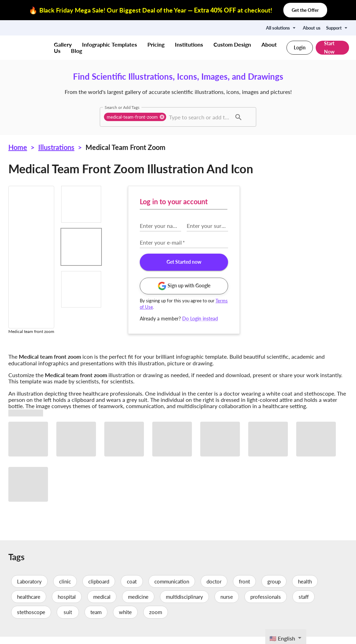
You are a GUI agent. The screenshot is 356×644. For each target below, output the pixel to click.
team (96, 620)
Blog (76, 51)
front (244, 589)
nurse (227, 604)
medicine (138, 604)
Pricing (156, 44)
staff (304, 604)
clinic (65, 589)
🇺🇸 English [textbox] (282, 638)
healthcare (29, 604)
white (125, 620)
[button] (135, 117)
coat (132, 589)
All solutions (282, 28)
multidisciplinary (184, 604)
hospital (67, 604)
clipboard (99, 589)
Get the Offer (305, 10)
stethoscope (31, 620)
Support (338, 28)
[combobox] (199, 117)
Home (18, 147)
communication (172, 589)
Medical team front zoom (126, 147)
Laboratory (29, 589)
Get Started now (292, 262)
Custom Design (232, 44)
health (305, 589)
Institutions (189, 44)
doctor (214, 589)
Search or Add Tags (122, 107)
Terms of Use (261, 307)
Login (300, 48)
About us (312, 28)
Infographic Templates (110, 44)
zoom (156, 620)
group (274, 589)
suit (68, 620)
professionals (266, 604)
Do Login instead (309, 319)
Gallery (63, 44)
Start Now (332, 48)
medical (102, 604)
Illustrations (56, 147)
